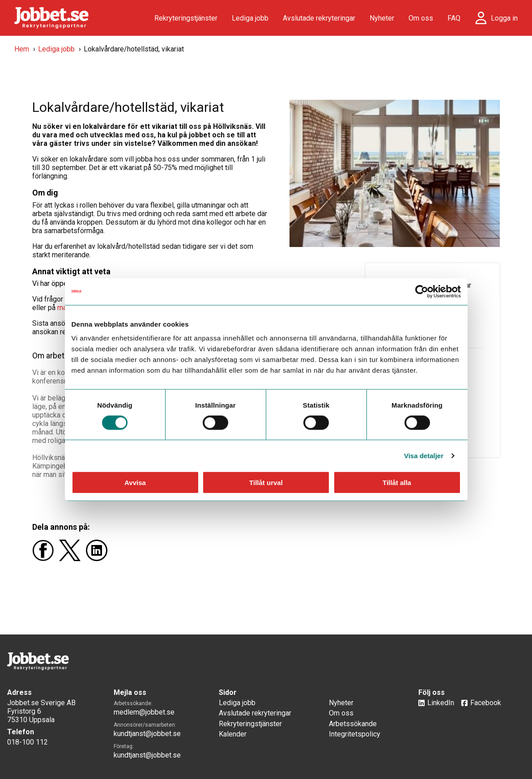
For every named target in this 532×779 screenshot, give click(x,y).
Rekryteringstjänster (186, 18)
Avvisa (135, 483)
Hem (22, 49)
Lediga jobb (250, 18)
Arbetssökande (353, 724)
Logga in (504, 18)
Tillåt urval (266, 483)
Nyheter (382, 18)
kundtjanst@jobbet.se (147, 734)
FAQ (454, 18)
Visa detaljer (424, 455)
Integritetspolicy (355, 734)
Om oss (421, 18)
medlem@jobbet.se (144, 712)
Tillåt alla (397, 483)
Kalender (233, 734)
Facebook (486, 703)
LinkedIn (441, 703)
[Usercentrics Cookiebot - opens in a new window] (422, 291)
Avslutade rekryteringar (319, 18)
